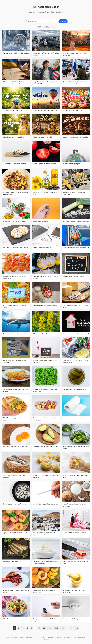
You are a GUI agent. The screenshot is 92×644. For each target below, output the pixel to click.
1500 (63, 628)
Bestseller (29, 637)
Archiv (36, 637)
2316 (76, 628)
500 (50, 628)
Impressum (46, 639)
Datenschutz (82, 637)
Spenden (59, 637)
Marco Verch (14, 637)
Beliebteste (48, 27)
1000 (56, 628)
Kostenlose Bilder (46, 7)
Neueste (55, 27)
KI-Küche (43, 637)
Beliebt (22, 637)
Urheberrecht (68, 637)
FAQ (75, 637)
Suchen (63, 21)
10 (39, 628)
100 (44, 628)
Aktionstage (51, 637)
